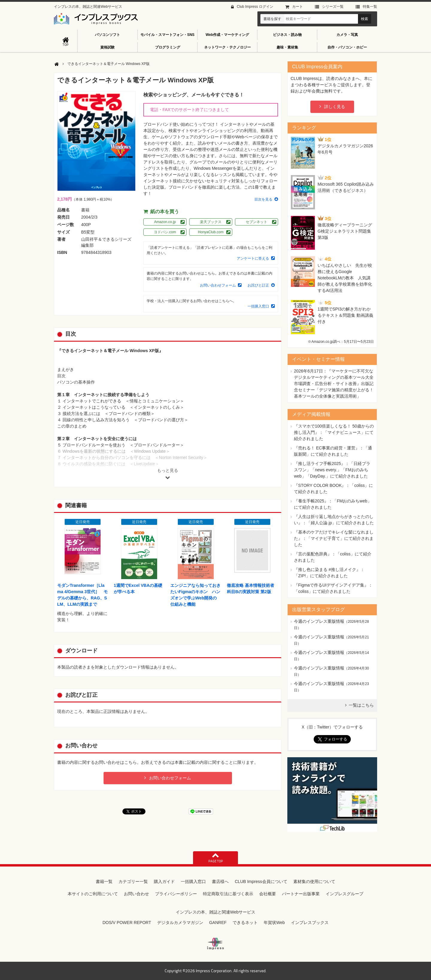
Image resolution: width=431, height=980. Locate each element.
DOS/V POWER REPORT (127, 923)
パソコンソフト (107, 35)
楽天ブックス (211, 222)
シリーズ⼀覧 (333, 7)
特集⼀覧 (370, 7)
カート (298, 7)
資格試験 (107, 47)
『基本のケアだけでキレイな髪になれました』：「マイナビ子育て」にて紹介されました (334, 538)
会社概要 (268, 894)
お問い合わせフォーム (218, 285)
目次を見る (263, 199)
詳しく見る (335, 107)
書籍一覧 (104, 881)
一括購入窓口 (258, 306)
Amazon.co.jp (165, 222)
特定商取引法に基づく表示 (228, 894)
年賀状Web (274, 923)
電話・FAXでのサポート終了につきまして (189, 110)
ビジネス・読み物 (287, 35)
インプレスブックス (310, 923)
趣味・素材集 (287, 47)
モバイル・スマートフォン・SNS (167, 35)
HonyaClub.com (211, 232)
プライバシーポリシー (176, 894)
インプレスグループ (345, 894)
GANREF (218, 923)
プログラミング (168, 47)
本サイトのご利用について (93, 894)
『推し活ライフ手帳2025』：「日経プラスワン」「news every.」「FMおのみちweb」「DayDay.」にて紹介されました (332, 470)
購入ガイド (164, 881)
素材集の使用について (314, 881)
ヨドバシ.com (165, 232)
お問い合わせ (136, 894)
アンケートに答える (253, 258)
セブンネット (257, 222)
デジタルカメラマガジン (180, 923)
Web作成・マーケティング (227, 35)
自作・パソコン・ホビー (347, 47)
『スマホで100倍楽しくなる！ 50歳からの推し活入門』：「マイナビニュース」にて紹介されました (334, 432)
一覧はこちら (361, 705)
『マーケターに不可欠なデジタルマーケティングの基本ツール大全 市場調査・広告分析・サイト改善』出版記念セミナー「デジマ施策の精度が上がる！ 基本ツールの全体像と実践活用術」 (334, 384)
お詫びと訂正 (258, 285)
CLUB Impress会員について (261, 881)
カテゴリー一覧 (133, 881)
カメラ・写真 (347, 35)
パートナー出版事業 (301, 894)
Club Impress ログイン (255, 7)
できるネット (245, 923)
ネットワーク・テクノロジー (227, 47)
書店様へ (220, 881)
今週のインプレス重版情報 (319, 621)
